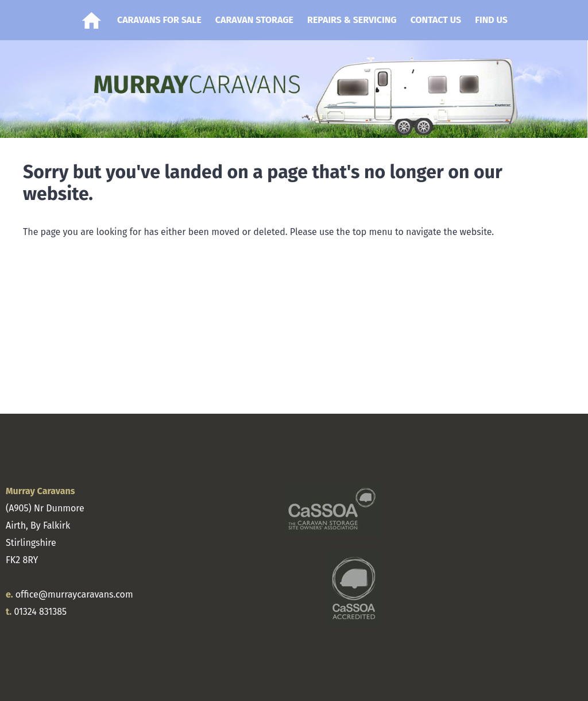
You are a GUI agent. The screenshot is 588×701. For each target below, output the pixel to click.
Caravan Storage (254, 20)
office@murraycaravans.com (74, 594)
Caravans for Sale (159, 20)
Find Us (491, 20)
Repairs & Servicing (352, 20)
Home (92, 20)
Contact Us (436, 20)
